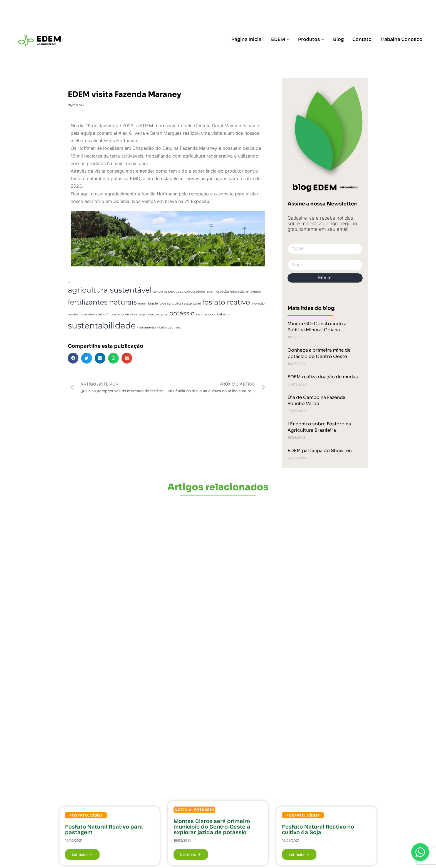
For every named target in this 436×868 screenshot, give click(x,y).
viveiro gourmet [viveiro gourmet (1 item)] (169, 328)
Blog (339, 39)
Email (288, 257)
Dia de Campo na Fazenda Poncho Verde (316, 400)
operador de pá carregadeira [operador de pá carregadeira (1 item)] (132, 314)
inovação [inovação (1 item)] (258, 304)
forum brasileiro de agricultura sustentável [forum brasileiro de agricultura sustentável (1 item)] (169, 304)
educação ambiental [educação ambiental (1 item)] (245, 292)
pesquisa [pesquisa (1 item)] (161, 314)
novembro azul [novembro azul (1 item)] (91, 314)
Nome (288, 241)
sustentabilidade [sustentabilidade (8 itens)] (102, 326)
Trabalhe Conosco (401, 39)
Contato (362, 39)
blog (302, 187)
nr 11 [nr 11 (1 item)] (106, 314)
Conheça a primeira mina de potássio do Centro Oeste (319, 353)
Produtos (311, 40)
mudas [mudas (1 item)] (73, 314)
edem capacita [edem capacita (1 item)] (218, 292)
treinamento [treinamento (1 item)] (146, 328)
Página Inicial (247, 39)
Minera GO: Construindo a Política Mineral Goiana (317, 327)
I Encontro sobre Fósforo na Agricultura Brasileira (319, 427)
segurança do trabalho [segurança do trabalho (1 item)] (213, 314)
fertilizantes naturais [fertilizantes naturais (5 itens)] (102, 302)
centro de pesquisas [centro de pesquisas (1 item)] (168, 292)
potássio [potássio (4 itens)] (182, 313)
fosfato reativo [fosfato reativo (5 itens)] (226, 302)
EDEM (280, 40)
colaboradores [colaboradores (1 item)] (195, 292)
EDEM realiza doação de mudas (323, 377)
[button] (73, 358)
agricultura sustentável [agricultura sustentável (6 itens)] (110, 290)
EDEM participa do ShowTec (320, 451)
